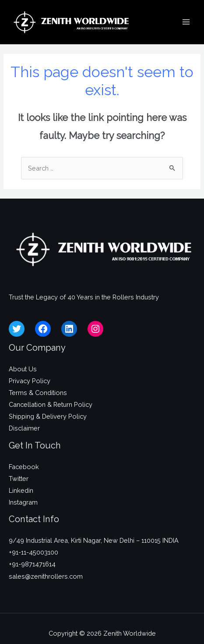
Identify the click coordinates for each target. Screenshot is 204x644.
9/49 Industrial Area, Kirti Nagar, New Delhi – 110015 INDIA (94, 540)
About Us (23, 369)
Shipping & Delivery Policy (48, 416)
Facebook (24, 467)
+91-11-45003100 (33, 552)
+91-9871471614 (32, 564)
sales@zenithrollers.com (46, 576)
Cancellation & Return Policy (51, 404)
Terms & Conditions (38, 393)
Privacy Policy (30, 381)
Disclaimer (24, 428)
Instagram (23, 502)
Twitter (19, 479)
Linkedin (21, 490)
